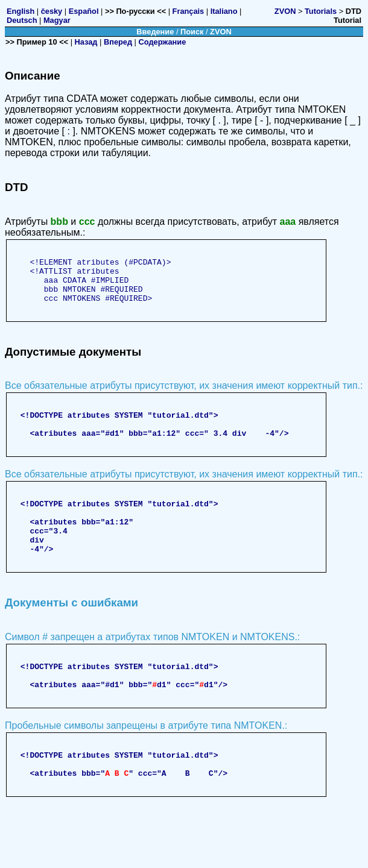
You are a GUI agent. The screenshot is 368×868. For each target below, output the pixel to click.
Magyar (57, 20)
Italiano (224, 11)
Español (84, 11)
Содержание (163, 42)
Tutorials (321, 11)
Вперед (118, 42)
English (21, 11)
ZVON (285, 11)
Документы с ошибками (71, 639)
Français (189, 11)
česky (52, 11)
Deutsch (22, 20)
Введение (155, 32)
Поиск (192, 32)
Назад (86, 42)
